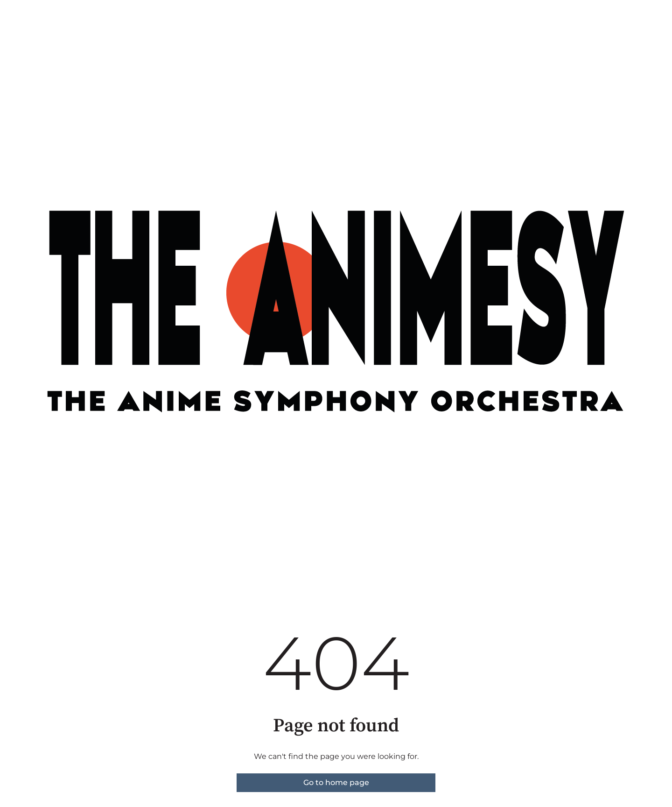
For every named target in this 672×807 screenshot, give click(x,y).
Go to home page (336, 782)
